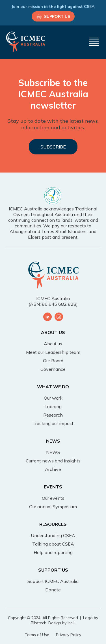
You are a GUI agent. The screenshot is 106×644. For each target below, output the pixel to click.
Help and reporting (53, 552)
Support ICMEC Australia (53, 581)
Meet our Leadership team (53, 352)
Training (53, 406)
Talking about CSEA (53, 544)
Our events (53, 498)
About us (53, 344)
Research (53, 415)
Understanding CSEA (53, 535)
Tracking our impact (53, 423)
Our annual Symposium (53, 507)
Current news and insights (53, 461)
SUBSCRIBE (53, 147)
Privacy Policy (69, 635)
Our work (53, 398)
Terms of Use (37, 635)
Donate (53, 590)
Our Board (53, 361)
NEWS (53, 452)
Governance (53, 369)
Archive (53, 469)
